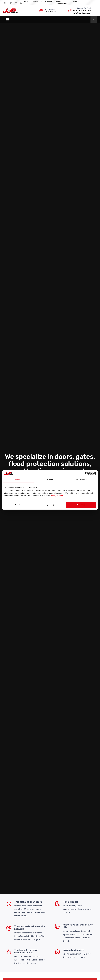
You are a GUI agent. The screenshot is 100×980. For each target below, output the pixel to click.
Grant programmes (61, 3)
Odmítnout (19, 505)
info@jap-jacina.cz (82, 13)
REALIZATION (47, 1)
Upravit (50, 505)
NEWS (35, 1)
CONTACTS (75, 1)
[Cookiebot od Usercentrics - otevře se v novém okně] (87, 474)
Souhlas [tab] (18, 480)
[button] (7, 19)
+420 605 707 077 (53, 12)
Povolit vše (81, 505)
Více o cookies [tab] (82, 480)
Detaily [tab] (50, 480)
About (27, 1)
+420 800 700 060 (82, 10)
